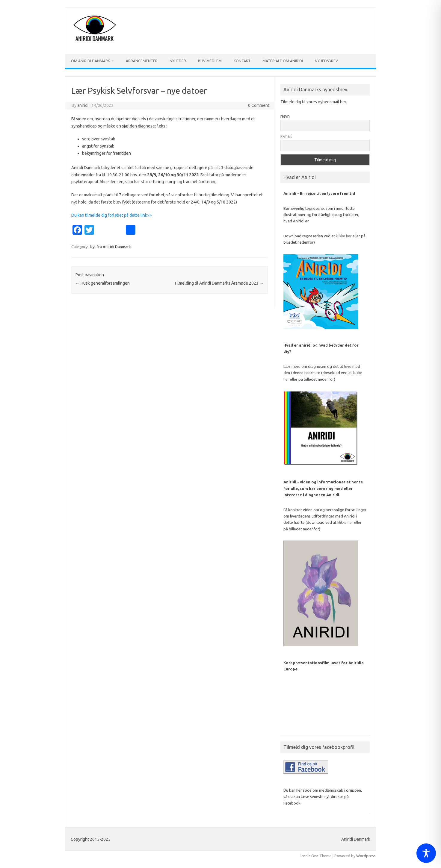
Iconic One (309, 856)
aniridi (83, 105)
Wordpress (366, 856)
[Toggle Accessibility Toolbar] (426, 853)
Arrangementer (142, 61)
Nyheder (178, 61)
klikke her (344, 236)
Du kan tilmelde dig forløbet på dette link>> (112, 215)
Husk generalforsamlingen (103, 283)
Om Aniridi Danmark (90, 61)
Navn (285, 116)
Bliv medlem (210, 61)
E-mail (286, 136)
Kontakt (242, 61)
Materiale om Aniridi (283, 61)
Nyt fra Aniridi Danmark (110, 247)
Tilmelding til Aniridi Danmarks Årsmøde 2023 (219, 283)
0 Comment (259, 105)
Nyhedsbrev (326, 61)
